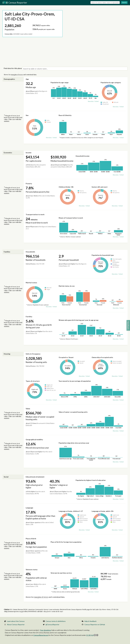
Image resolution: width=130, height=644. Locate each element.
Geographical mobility (34, 440)
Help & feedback (90, 621)
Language (29, 508)
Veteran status (32, 570)
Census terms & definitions (56, 621)
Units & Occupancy (33, 354)
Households (30, 252)
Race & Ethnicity (65, 115)
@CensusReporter (52, 624)
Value (28, 409)
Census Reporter (15, 3)
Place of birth (31, 539)
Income (29, 153)
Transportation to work (35, 214)
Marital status (31, 283)
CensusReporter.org (41, 635)
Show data (91, 101)
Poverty (29, 184)
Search (124, 2)
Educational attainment (35, 477)
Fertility (29, 317)
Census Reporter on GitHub (95, 624)
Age (27, 79)
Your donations (46, 630)
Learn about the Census (16, 621)
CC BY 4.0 (92, 635)
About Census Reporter (16, 624)
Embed (97, 101)
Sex (27, 115)
